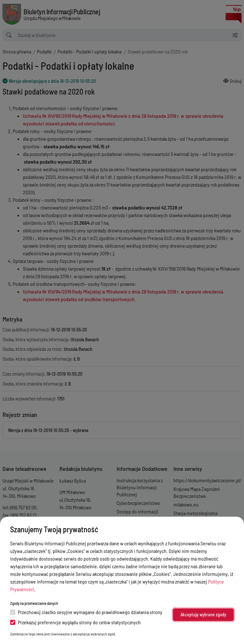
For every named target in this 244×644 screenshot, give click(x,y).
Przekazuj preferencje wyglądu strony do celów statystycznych (75, 622)
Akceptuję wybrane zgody (203, 615)
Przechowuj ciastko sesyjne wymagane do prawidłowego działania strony (86, 612)
